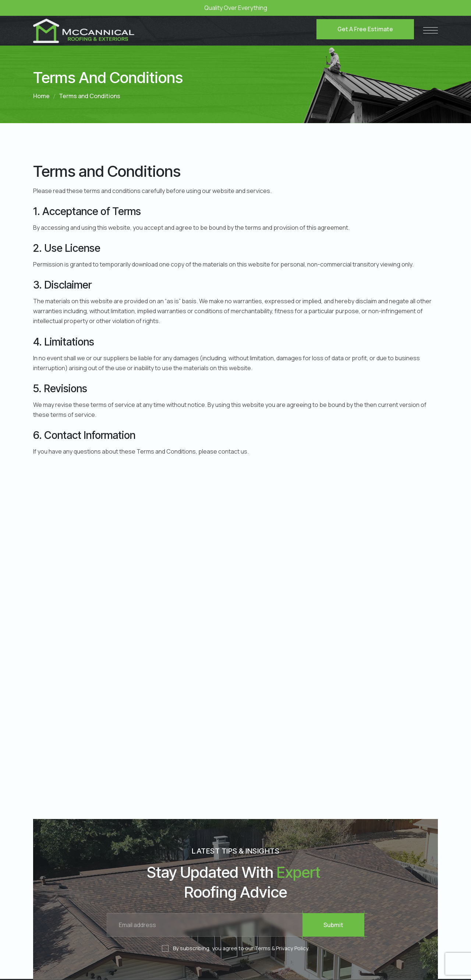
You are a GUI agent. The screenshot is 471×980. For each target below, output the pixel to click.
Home (41, 96)
